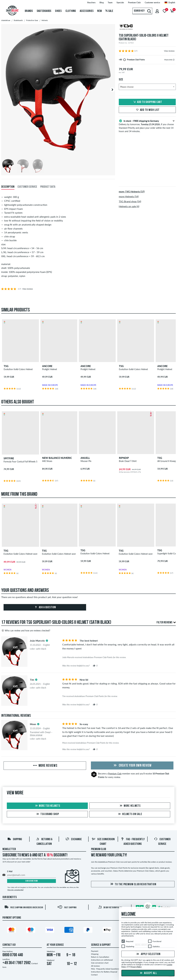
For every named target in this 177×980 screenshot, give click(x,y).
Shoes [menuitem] (58, 11)
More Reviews (45, 766)
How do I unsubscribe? (15, 890)
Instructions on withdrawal (102, 960)
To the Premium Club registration (133, 884)
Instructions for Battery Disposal (104, 972)
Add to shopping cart (147, 102)
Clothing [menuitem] (71, 11)
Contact (94, 975)
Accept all (148, 973)
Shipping (15, 839)
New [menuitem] (99, 11)
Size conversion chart (100, 963)
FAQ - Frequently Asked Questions (105, 969)
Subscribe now (32, 881)
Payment (95, 951)
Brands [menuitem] (29, 11)
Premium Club (115, 774)
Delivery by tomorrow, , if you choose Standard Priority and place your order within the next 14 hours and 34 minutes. (147, 126)
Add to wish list (147, 110)
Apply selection (148, 954)
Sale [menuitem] (109, 11)
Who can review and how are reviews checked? (26, 630)
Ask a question (45, 607)
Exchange (74, 839)
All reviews (95, 966)
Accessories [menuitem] (87, 11)
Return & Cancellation (100, 957)
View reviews (169, 51)
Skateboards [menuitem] (44, 11)
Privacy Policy (136, 967)
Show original (36, 735)
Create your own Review (132, 766)
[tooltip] (174, 60)
